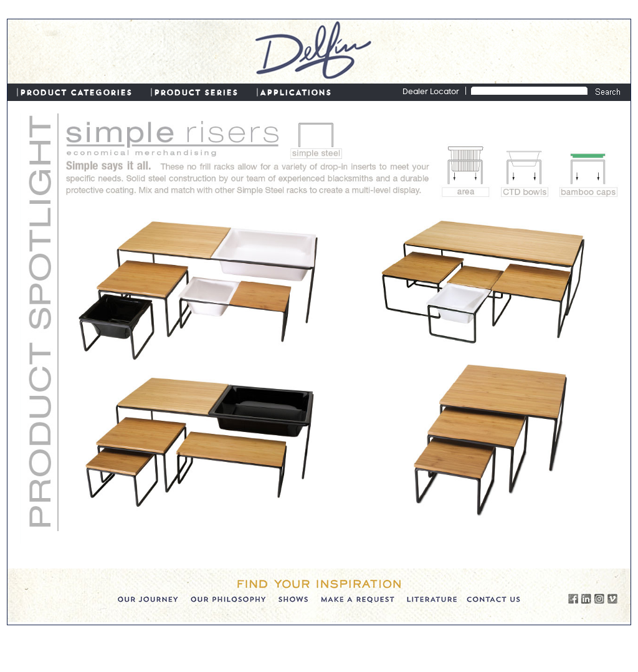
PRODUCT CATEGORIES (76, 92)
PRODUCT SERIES (196, 92)
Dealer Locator (431, 92)
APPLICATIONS (296, 92)
